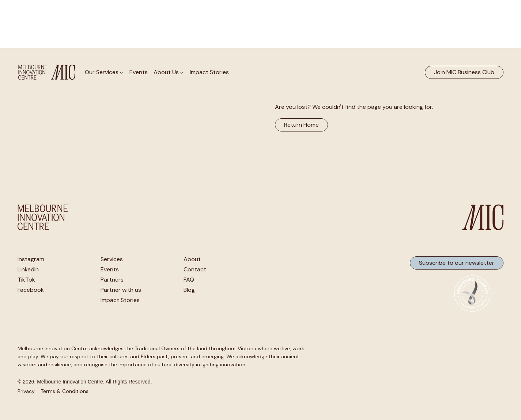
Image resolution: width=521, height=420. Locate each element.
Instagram (31, 259)
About (192, 259)
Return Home (301, 125)
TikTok (26, 280)
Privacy (26, 391)
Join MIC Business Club (464, 72)
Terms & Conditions (65, 391)
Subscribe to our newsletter (457, 263)
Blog (189, 290)
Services (112, 259)
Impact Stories (209, 72)
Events (139, 72)
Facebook (31, 290)
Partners (112, 280)
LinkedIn (28, 270)
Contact (195, 270)
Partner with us (121, 290)
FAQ (189, 280)
